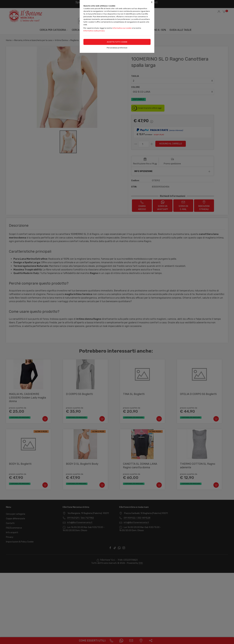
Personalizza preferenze (117, 48)
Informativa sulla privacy (94, 31)
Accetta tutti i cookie (117, 42)
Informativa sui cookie (122, 28)
